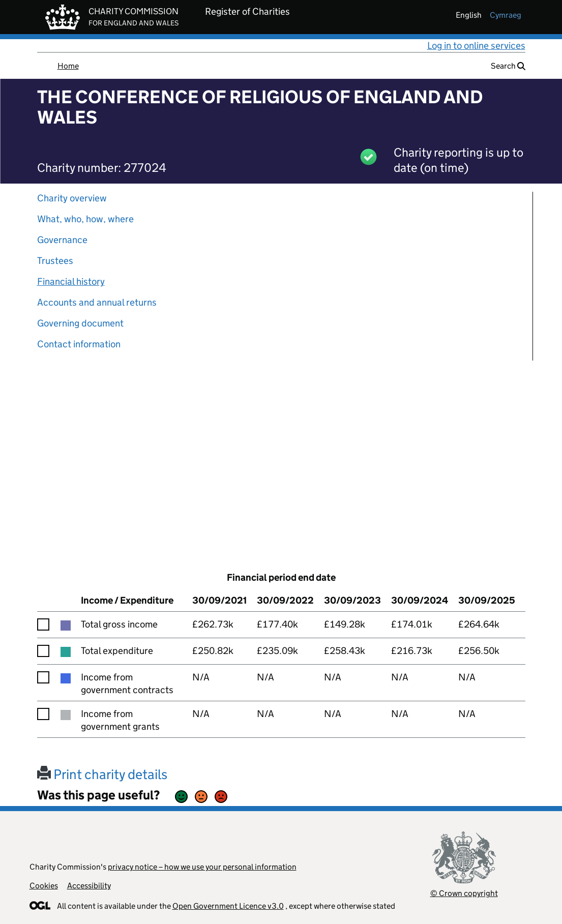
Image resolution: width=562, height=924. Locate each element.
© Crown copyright (464, 893)
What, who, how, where (85, 219)
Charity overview (72, 198)
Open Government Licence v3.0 (228, 906)
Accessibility (89, 886)
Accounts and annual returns (97, 302)
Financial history (71, 281)
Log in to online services (476, 46)
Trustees (55, 261)
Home (68, 66)
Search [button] (508, 66)
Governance (62, 240)
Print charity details (102, 774)
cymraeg (506, 15)
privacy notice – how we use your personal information (202, 867)
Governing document (80, 323)
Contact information (79, 344)
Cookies (44, 886)
